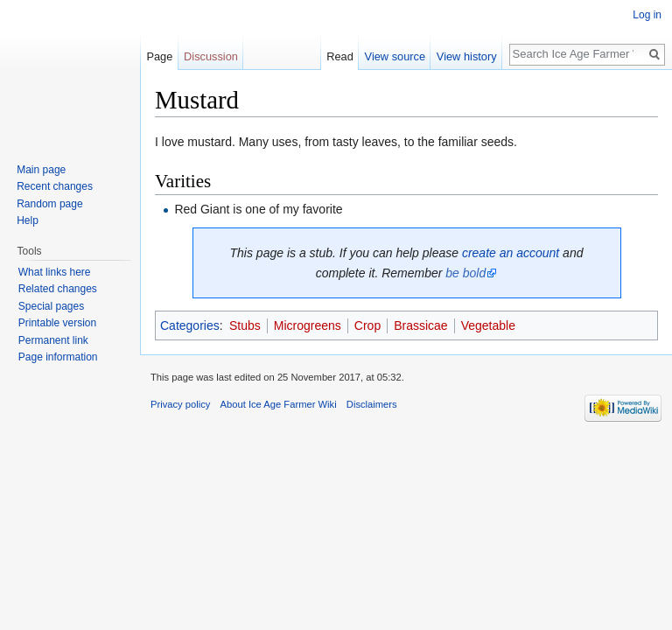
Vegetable (488, 325)
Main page (41, 170)
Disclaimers (372, 404)
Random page (49, 204)
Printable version (57, 323)
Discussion (211, 56)
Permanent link (53, 340)
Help (28, 220)
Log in (647, 15)
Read (340, 56)
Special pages (51, 306)
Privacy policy (180, 404)
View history (467, 56)
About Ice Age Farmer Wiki (279, 404)
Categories (190, 325)
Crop (367, 325)
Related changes (58, 289)
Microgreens (308, 325)
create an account (511, 253)
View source (395, 56)
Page (159, 56)
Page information (58, 357)
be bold (465, 273)
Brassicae (420, 325)
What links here (55, 272)
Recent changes (55, 186)
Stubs (245, 325)
